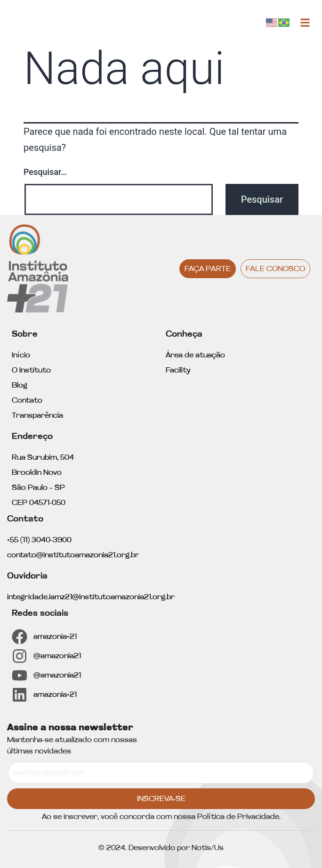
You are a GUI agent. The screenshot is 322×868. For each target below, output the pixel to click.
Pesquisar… (45, 172)
